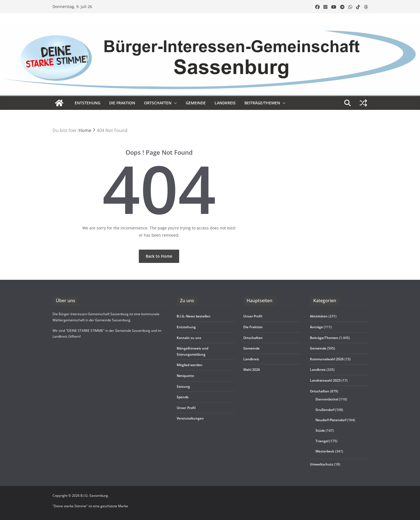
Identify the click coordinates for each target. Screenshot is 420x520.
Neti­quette (185, 376)
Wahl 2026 (252, 370)
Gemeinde (196, 103)
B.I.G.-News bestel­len (194, 316)
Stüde (320, 430)
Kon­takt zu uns (189, 338)
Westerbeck (325, 451)
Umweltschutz (322, 464)
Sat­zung (183, 386)
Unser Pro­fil (186, 408)
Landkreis (318, 370)
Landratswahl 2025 (325, 380)
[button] (174, 103)
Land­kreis (225, 103)
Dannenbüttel (327, 399)
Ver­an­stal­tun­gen (190, 418)
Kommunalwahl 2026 (327, 359)
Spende (183, 397)
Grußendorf (325, 410)
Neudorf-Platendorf (331, 420)
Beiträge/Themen (262, 103)
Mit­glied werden (190, 365)
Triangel (322, 441)
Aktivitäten (319, 316)
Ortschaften (320, 391)
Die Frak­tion (122, 103)
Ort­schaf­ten (158, 103)
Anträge (316, 327)
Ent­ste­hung (88, 103)
